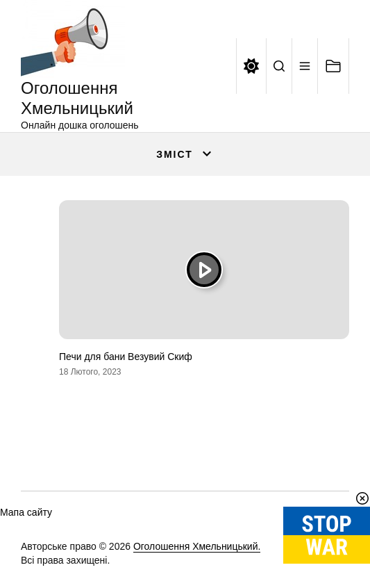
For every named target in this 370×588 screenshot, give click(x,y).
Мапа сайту (26, 512)
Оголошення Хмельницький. (197, 546)
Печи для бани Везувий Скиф (126, 357)
